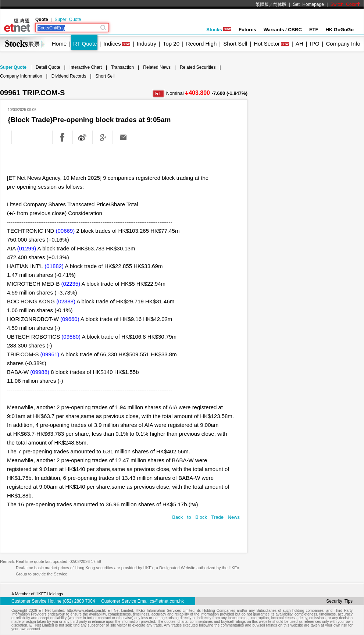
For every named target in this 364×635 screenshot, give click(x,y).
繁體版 (262, 4)
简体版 (280, 4)
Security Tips (339, 601)
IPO (315, 44)
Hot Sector (267, 44)
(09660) (70, 319)
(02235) (71, 284)
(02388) (66, 301)
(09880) (71, 337)
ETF (314, 30)
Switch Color (346, 4)
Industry (147, 44)
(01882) (54, 266)
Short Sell (235, 44)
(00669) (65, 231)
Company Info (343, 44)
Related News (157, 67)
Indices (112, 44)
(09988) (40, 372)
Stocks (219, 30)
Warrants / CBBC (283, 30)
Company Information (21, 76)
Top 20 (171, 44)
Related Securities (198, 67)
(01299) (27, 248)
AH (299, 44)
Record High (201, 44)
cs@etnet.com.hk (167, 601)
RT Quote (85, 44)
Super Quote (68, 19)
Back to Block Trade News (206, 517)
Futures (247, 30)
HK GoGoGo (340, 30)
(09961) (50, 354)
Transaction (122, 67)
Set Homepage (308, 4)
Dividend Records (69, 76)
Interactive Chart (86, 67)
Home (59, 44)
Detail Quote (48, 67)
